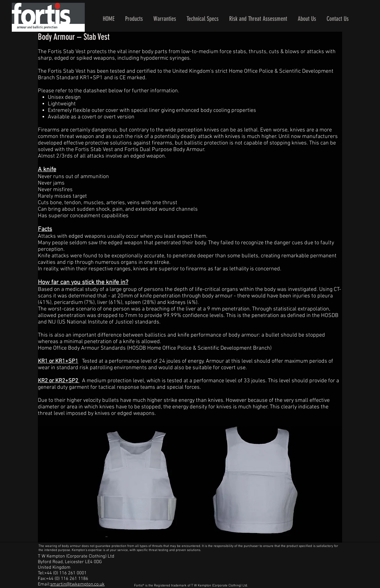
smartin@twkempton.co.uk (77, 584)
